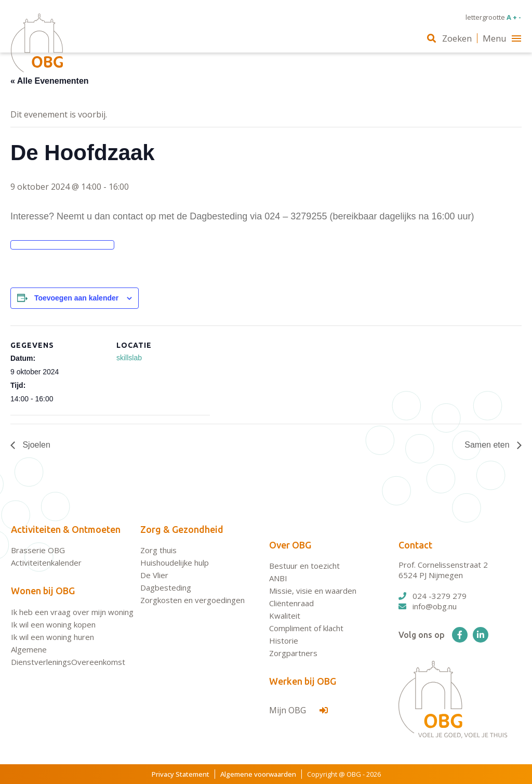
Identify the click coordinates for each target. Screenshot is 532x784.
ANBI (278, 578)
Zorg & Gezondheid (182, 529)
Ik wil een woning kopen (53, 624)
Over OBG (290, 545)
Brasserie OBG (38, 550)
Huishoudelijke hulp (175, 563)
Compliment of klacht (306, 628)
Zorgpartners (293, 653)
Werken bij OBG (303, 681)
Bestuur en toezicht (304, 566)
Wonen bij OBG (43, 591)
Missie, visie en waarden (313, 591)
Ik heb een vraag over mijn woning (72, 612)
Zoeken (449, 38)
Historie (284, 641)
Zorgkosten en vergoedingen (192, 600)
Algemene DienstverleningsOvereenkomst (68, 656)
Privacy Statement (181, 774)
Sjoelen (35, 445)
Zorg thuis (158, 550)
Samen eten (488, 445)
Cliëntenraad (291, 603)
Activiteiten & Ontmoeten (66, 529)
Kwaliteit (285, 616)
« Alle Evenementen (50, 81)
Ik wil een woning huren (52, 637)
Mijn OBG (298, 710)
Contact (415, 545)
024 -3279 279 (433, 596)
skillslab (129, 358)
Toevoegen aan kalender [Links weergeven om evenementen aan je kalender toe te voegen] (76, 298)
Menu (502, 38)
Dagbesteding (166, 587)
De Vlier (154, 575)
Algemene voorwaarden (258, 774)
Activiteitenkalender (46, 563)
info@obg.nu (428, 606)
